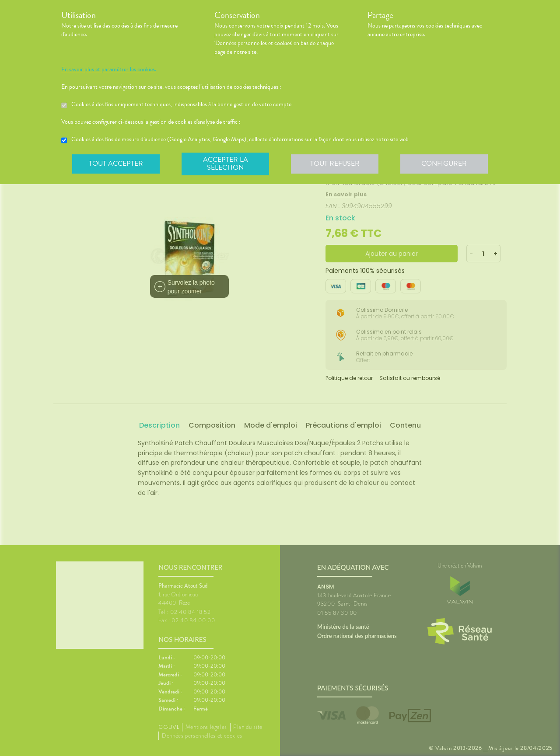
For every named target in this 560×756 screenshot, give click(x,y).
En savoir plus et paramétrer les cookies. (109, 70)
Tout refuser (335, 164)
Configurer (444, 164)
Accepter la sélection (226, 164)
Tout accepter (116, 164)
